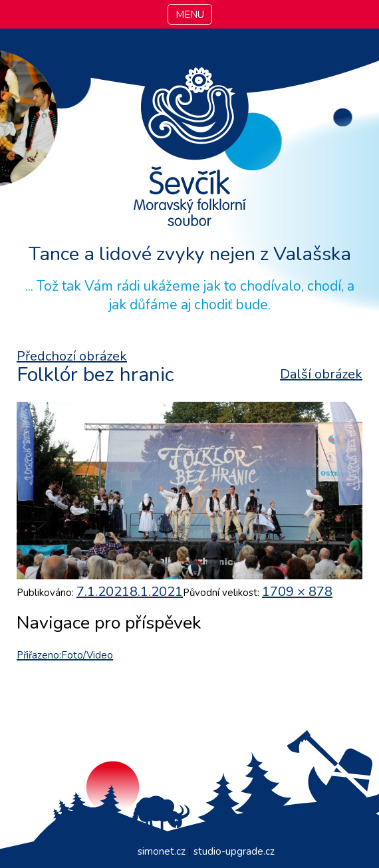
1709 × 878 (297, 592)
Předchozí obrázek (72, 356)
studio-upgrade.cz (234, 851)
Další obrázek (321, 374)
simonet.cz (162, 851)
